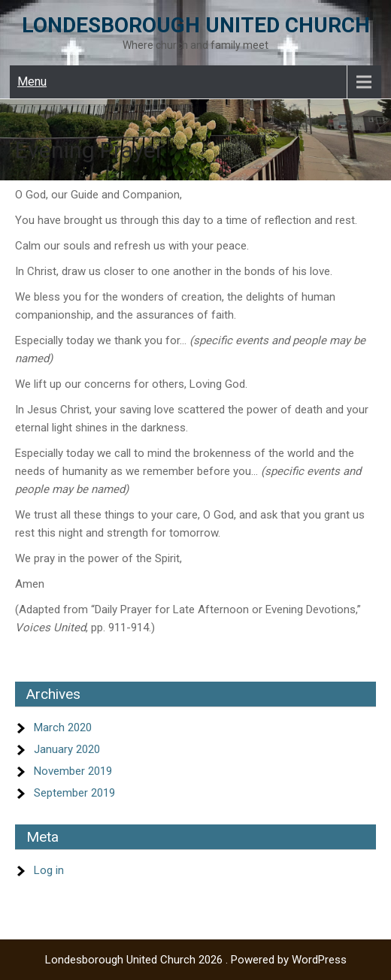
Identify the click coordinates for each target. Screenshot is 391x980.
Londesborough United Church (196, 25)
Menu (32, 82)
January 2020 (67, 749)
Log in (49, 870)
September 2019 (74, 793)
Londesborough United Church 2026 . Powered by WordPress (196, 960)
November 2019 (73, 771)
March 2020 (63, 727)
